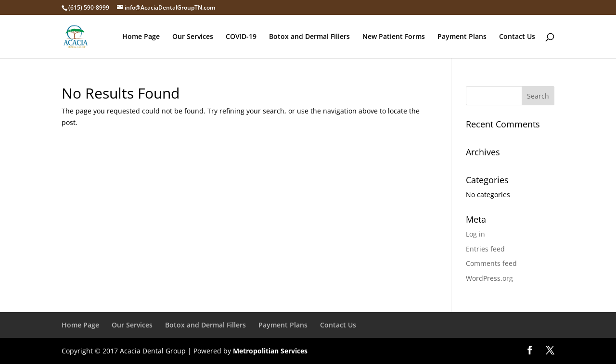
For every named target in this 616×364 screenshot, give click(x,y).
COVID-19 (241, 37)
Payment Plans (462, 37)
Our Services (193, 37)
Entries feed (485, 249)
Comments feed (491, 263)
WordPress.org (489, 278)
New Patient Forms (394, 37)
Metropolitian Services (270, 351)
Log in (475, 234)
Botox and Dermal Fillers (309, 37)
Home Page (141, 37)
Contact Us (517, 37)
